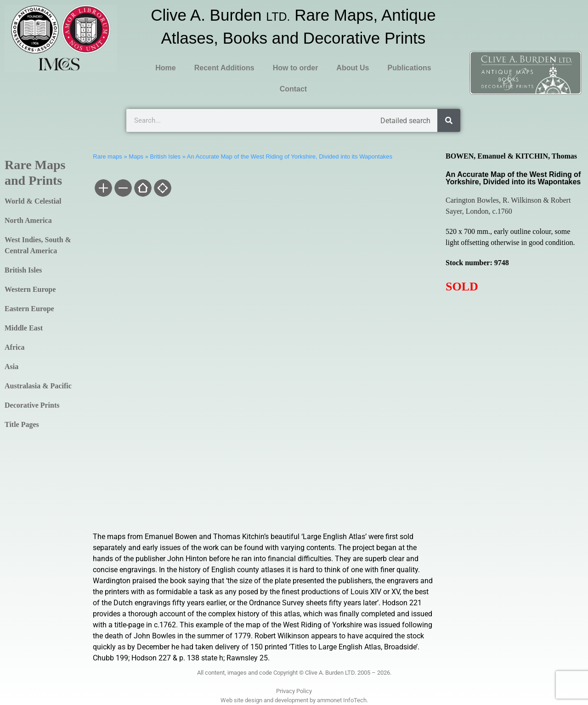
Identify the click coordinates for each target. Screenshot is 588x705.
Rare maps (107, 156)
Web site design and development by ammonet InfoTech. (294, 700)
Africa (15, 347)
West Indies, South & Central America (38, 245)
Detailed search (405, 121)
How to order (296, 68)
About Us (353, 68)
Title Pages (22, 424)
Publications (409, 68)
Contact (294, 89)
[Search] (449, 120)
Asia (11, 367)
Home (165, 68)
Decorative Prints (32, 405)
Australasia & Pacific (38, 386)
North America (28, 220)
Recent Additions (224, 68)
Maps (136, 156)
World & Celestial (33, 201)
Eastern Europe (29, 309)
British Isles (23, 270)
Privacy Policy (294, 691)
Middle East (24, 328)
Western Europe (30, 289)
